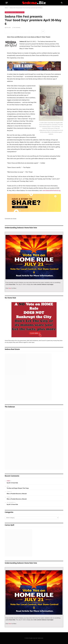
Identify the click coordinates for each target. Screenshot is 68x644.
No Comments (16, 28)
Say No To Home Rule (12, 483)
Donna (8, 481)
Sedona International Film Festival (15, 12)
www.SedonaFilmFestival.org (51, 191)
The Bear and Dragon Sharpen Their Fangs (18, 488)
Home (6, 8)
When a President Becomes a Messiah (17, 494)
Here (10, 288)
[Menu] (7, 3)
